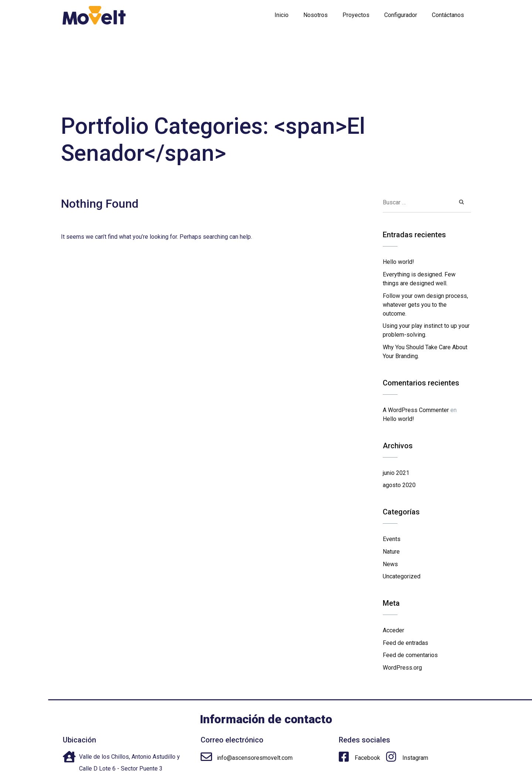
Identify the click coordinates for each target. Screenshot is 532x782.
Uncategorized (402, 576)
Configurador (401, 15)
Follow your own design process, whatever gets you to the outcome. (425, 305)
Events (392, 539)
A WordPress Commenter (416, 410)
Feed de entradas (405, 643)
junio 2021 (396, 473)
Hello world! (398, 262)
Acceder (393, 630)
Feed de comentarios (410, 655)
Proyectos (356, 15)
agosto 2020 (399, 485)
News (390, 564)
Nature (391, 552)
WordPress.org (402, 668)
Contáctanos (448, 15)
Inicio (282, 15)
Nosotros (316, 15)
